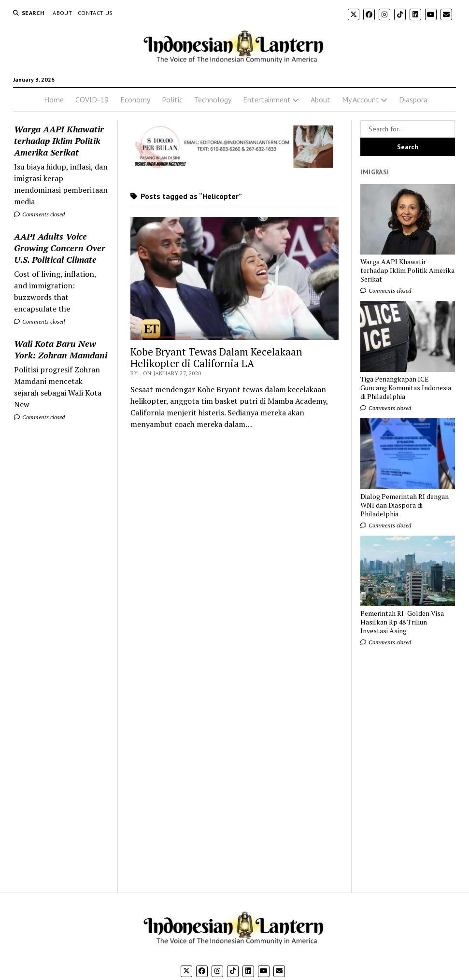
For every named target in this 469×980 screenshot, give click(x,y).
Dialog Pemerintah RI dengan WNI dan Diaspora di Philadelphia (405, 505)
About (62, 13)
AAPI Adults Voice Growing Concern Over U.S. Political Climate (60, 248)
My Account (361, 99)
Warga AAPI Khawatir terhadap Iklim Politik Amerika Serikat (59, 141)
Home (54, 99)
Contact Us (95, 13)
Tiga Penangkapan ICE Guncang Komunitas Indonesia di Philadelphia (406, 388)
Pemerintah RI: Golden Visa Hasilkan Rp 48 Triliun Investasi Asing (402, 622)
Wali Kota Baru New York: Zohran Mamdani (61, 349)
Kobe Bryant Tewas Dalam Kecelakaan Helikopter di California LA (216, 357)
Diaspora (413, 99)
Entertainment (267, 99)
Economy (135, 99)
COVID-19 (92, 99)
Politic (172, 99)
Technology (213, 99)
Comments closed (39, 214)
